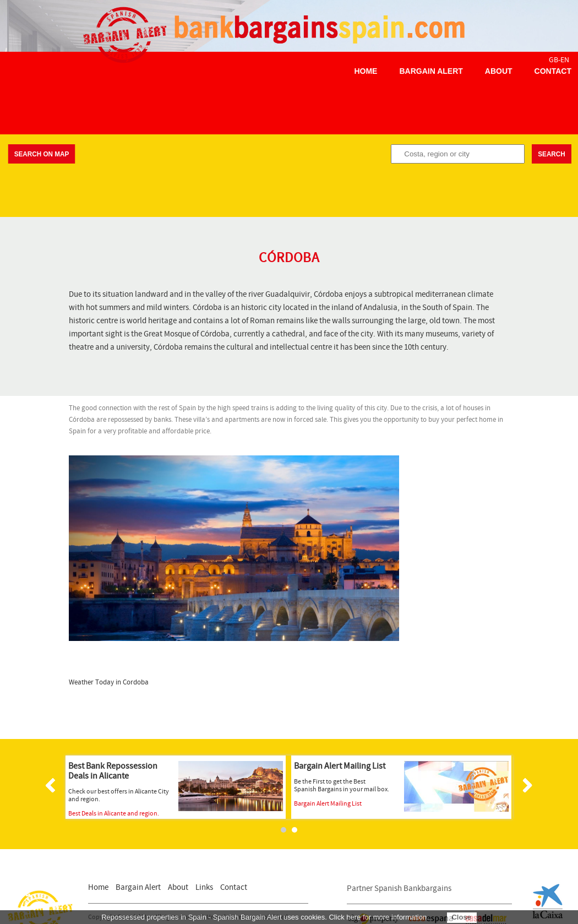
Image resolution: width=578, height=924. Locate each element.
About (499, 71)
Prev (52, 785)
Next (526, 785)
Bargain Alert (431, 71)
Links (204, 887)
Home (366, 71)
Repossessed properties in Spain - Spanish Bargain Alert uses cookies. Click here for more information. (265, 917)
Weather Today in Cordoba (109, 683)
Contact (553, 71)
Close (461, 917)
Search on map (42, 154)
